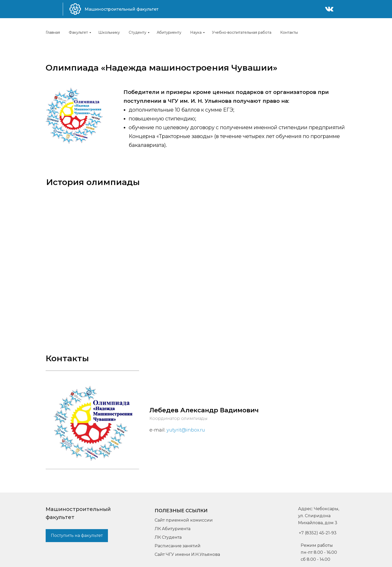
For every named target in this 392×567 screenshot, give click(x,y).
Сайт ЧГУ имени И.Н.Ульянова (187, 554)
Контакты (289, 32)
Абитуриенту (169, 32)
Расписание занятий (178, 546)
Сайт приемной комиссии (184, 520)
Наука (196, 32)
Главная (53, 32)
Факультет (78, 32)
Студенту (137, 32)
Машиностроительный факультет (122, 9)
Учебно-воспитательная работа (242, 32)
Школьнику (109, 32)
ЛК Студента (168, 537)
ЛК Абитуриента (173, 529)
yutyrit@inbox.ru (186, 430)
